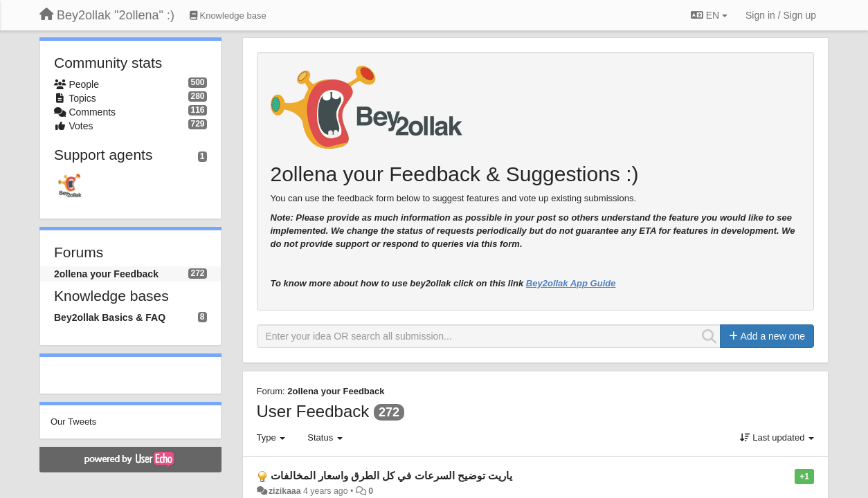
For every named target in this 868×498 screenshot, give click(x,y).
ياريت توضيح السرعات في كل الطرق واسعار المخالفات (391, 476)
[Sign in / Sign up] (781, 15)
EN (709, 15)
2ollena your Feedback (106, 274)
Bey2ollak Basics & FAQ (110, 317)
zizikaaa (285, 491)
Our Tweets (73, 422)
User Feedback (313, 411)
